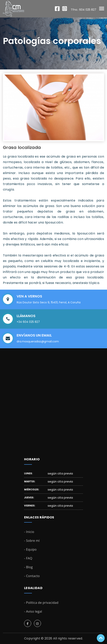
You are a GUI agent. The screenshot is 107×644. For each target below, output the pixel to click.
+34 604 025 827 (28, 322)
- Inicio (29, 532)
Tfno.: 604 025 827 (83, 10)
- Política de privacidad (41, 603)
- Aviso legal (33, 611)
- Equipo (30, 549)
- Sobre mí (32, 541)
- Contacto (32, 576)
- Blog (28, 567)
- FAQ (28, 558)
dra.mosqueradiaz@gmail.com (38, 341)
